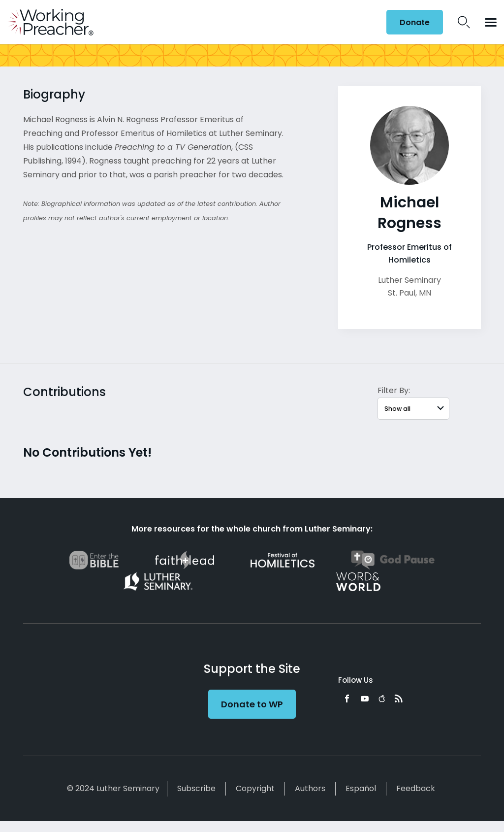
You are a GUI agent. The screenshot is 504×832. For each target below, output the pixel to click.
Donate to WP (252, 704)
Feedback (416, 788)
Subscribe (196, 788)
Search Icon (464, 22)
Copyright (255, 788)
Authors (310, 788)
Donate (415, 22)
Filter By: (394, 390)
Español (361, 788)
